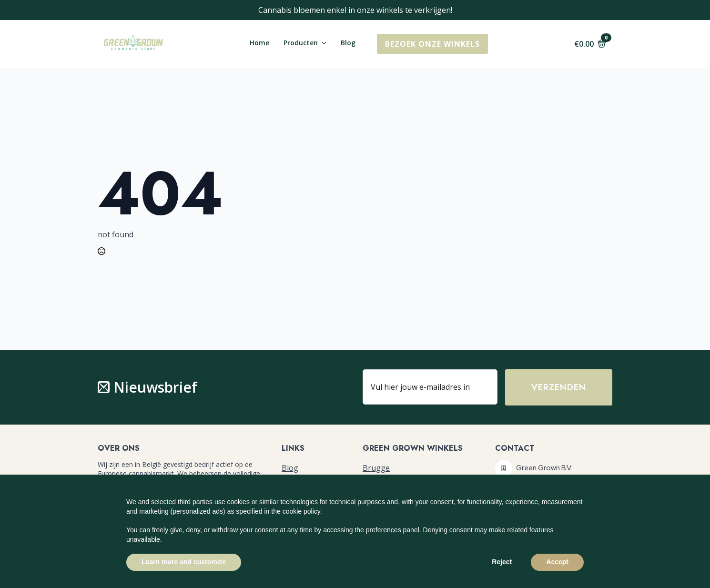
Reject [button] (502, 562)
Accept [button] (557, 562)
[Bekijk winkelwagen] (590, 44)
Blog (348, 43)
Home (259, 43)
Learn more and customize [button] (184, 562)
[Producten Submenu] (322, 44)
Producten (301, 43)
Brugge (376, 468)
